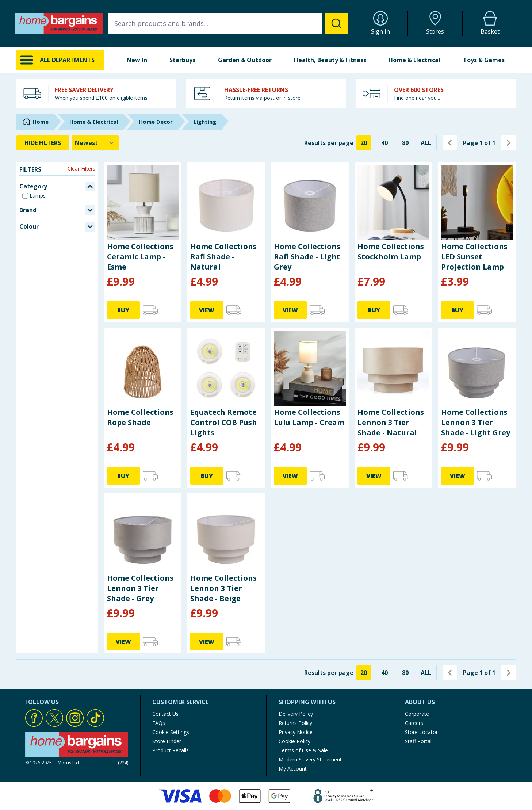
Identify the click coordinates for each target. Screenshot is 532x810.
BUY (123, 310)
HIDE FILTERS (43, 143)
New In (137, 60)
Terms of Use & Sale (303, 750)
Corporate (417, 714)
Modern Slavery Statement (310, 759)
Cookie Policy (294, 741)
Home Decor (156, 122)
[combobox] (228, 23)
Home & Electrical (414, 60)
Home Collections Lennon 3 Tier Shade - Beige (223, 588)
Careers (414, 723)
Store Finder (167, 741)
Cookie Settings (171, 732)
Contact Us (165, 714)
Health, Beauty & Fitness (330, 60)
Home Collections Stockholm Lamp (391, 251)
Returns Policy (295, 723)
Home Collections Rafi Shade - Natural (223, 257)
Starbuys (182, 60)
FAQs (159, 723)
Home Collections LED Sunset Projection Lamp (474, 257)
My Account (293, 769)
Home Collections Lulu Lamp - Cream (309, 417)
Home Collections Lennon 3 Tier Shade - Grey (140, 588)
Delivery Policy (296, 714)
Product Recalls (171, 750)
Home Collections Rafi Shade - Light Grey (307, 257)
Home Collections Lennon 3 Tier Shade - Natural (391, 422)
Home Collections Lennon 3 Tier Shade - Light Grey (476, 422)
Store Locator (421, 732)
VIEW (207, 310)
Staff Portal (418, 741)
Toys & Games (484, 60)
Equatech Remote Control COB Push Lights (224, 422)
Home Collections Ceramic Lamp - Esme (140, 257)
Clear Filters (81, 169)
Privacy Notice (296, 732)
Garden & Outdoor (245, 60)
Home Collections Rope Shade (140, 417)
